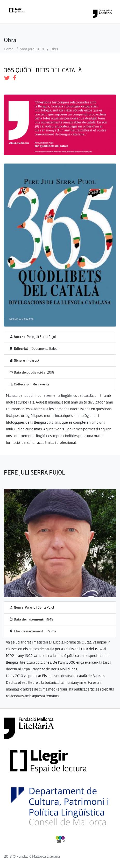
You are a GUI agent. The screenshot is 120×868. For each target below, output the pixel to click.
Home (9, 49)
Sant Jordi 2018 (32, 49)
